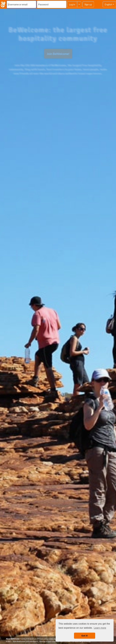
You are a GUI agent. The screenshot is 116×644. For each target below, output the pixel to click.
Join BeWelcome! (58, 54)
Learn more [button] (100, 628)
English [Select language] (108, 4)
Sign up (88, 4)
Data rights (54, 639)
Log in (72, 4)
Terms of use (32, 639)
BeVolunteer (21, 641)
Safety (23, 639)
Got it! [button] (85, 636)
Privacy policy (43, 639)
